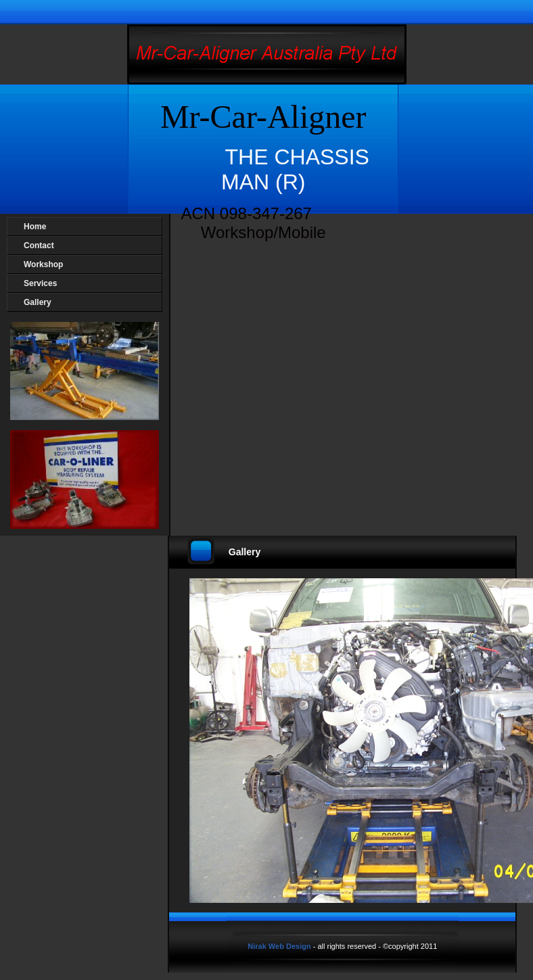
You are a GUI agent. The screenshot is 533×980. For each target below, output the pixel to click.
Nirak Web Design (280, 946)
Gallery (38, 302)
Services (40, 283)
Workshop (43, 264)
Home (35, 227)
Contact (39, 246)
